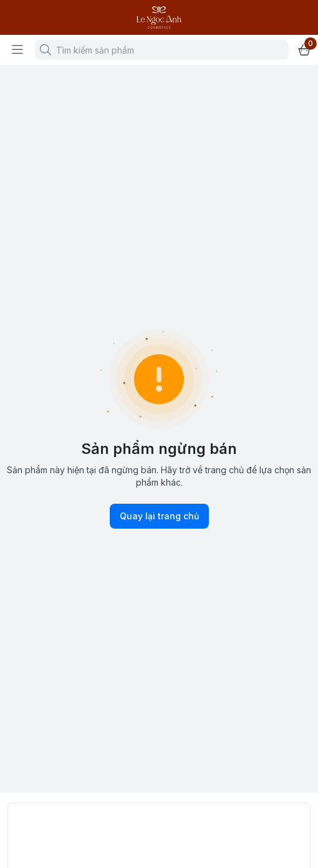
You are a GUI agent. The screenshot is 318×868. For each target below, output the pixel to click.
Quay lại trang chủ (159, 516)
